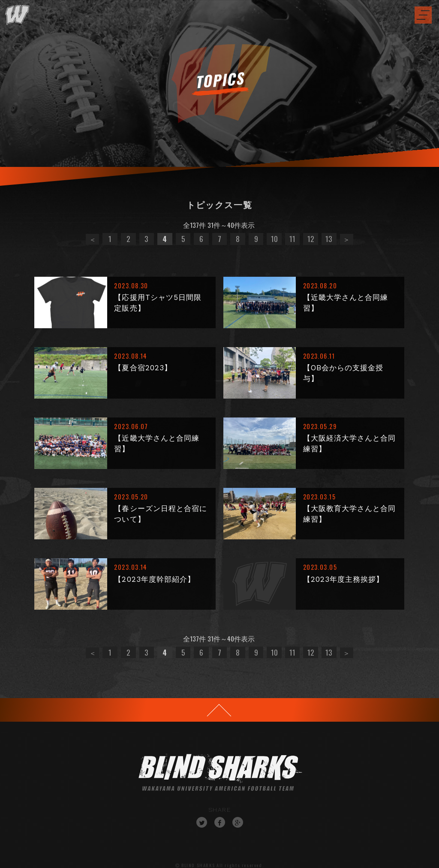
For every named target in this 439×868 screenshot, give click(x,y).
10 (274, 239)
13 (329, 239)
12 (311, 239)
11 (292, 239)
